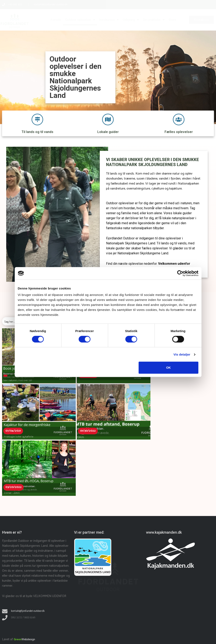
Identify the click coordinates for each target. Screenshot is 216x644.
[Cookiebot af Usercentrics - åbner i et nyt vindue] (180, 273)
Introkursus (109, 20)
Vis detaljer (182, 354)
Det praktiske (154, 20)
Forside (56, 20)
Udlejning (131, 20)
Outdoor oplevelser (80, 20)
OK (169, 368)
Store (172, 20)
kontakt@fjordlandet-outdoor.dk (29, 611)
